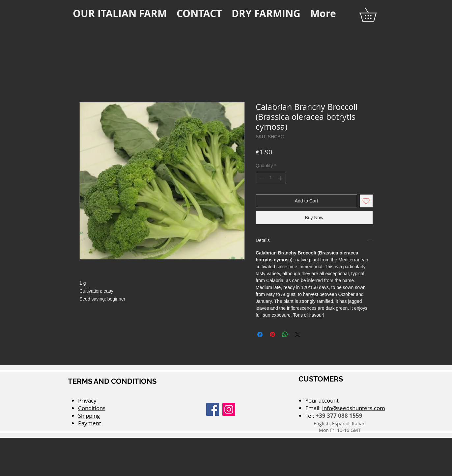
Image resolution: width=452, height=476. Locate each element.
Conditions (92, 408)
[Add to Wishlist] (366, 201)
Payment (90, 423)
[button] (375, 15)
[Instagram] (229, 409)
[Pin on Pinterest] (272, 334)
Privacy (88, 400)
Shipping (89, 416)
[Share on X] (297, 334)
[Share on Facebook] (260, 334)
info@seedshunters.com (354, 408)
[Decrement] (261, 178)
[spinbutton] (271, 178)
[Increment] (281, 178)
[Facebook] (213, 409)
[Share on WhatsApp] (285, 334)
